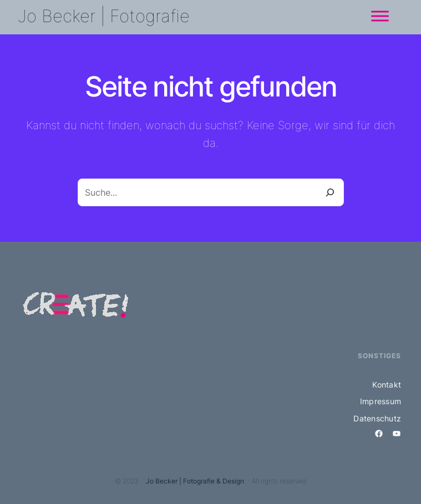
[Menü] (380, 16)
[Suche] (330, 192)
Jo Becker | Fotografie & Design (195, 481)
